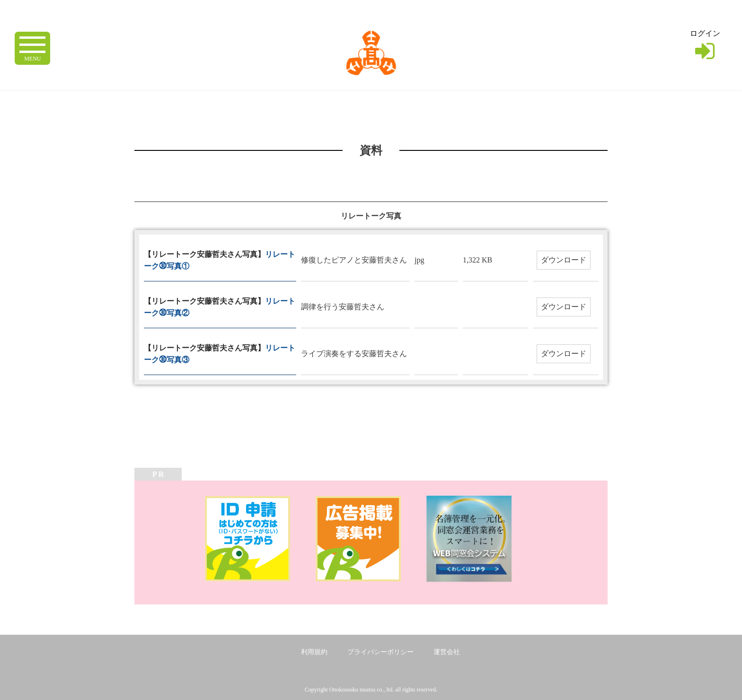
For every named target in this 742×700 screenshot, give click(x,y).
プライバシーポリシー (380, 652)
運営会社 (447, 652)
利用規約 (314, 652)
